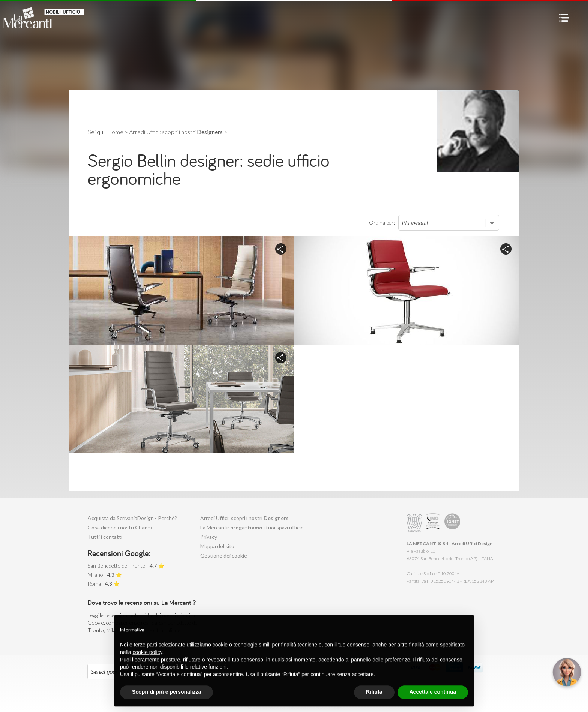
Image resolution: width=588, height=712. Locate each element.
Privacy (209, 537)
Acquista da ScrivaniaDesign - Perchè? (132, 518)
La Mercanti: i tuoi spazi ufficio (252, 527)
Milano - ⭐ (105, 575)
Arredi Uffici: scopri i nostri (244, 518)
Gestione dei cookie (224, 555)
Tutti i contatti (105, 537)
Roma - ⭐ (104, 584)
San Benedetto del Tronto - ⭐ (126, 566)
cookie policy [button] (147, 669)
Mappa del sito (217, 546)
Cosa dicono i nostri (120, 527)
